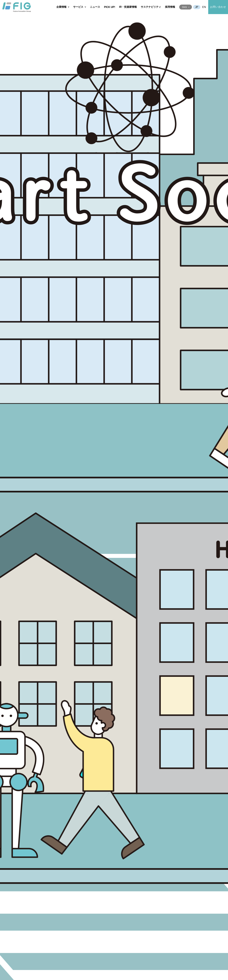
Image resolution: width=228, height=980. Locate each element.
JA (197, 7)
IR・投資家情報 (128, 7)
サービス (78, 7)
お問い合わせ (218, 7)
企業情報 (61, 7)
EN (204, 7)
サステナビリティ (151, 7)
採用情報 (170, 7)
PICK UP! (110, 7)
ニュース (95, 7)
